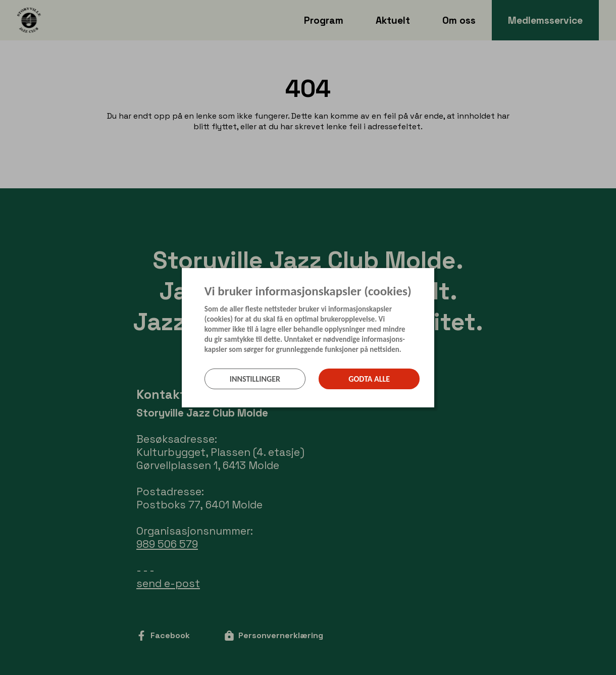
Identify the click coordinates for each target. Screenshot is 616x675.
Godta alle (369, 379)
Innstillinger (255, 379)
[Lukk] (431, 275)
